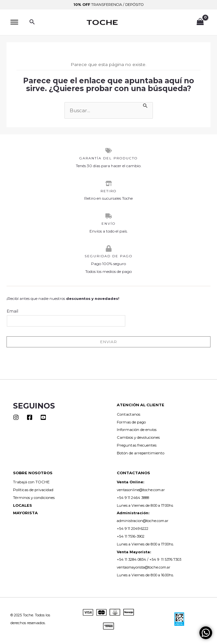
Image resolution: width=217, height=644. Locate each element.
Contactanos (129, 414)
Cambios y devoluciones (138, 437)
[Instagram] (16, 417)
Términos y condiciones (34, 498)
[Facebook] (30, 417)
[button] (32, 22)
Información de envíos (137, 430)
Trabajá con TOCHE (31, 482)
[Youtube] (43, 417)
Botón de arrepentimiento (141, 453)
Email (66, 318)
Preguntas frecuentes (137, 445)
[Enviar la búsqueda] (145, 105)
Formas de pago (131, 422)
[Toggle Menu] (14, 22)
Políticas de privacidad (33, 490)
